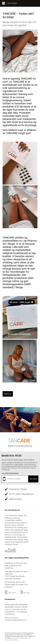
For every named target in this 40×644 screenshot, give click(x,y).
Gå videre (33, 479)
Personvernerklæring (12, 640)
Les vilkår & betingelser (10, 473)
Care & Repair (12, 3)
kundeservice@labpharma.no (16, 620)
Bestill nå (8, 394)
